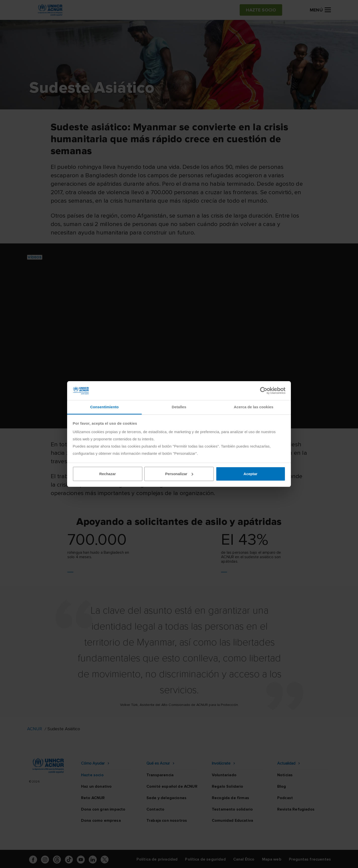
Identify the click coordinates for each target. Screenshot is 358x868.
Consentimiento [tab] (105, 407)
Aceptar (251, 474)
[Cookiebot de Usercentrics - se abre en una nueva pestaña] (264, 391)
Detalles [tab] (179, 407)
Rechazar (108, 474)
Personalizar (179, 474)
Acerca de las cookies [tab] (254, 407)
